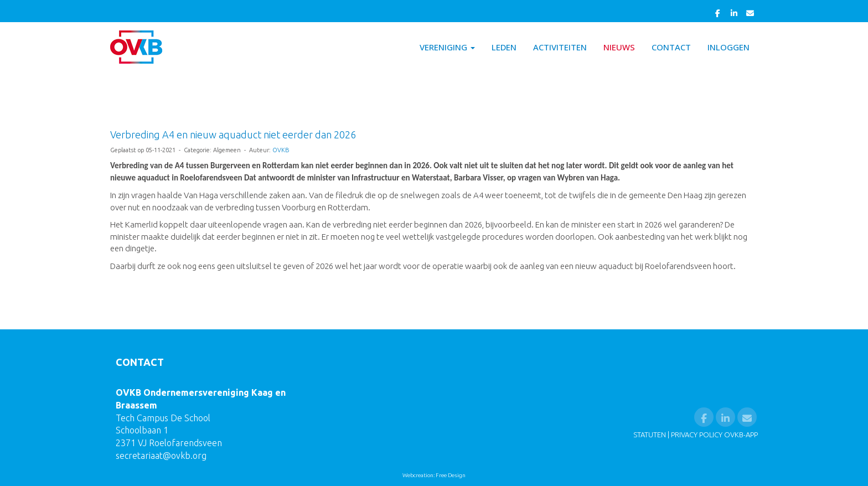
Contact (671, 47)
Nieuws (619, 47)
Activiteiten (560, 47)
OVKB (281, 150)
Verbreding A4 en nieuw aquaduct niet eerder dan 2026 (233, 135)
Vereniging (447, 47)
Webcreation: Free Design (434, 475)
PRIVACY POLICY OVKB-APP (714, 435)
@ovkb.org (161, 456)
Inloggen (728, 47)
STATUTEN (650, 435)
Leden (504, 47)
